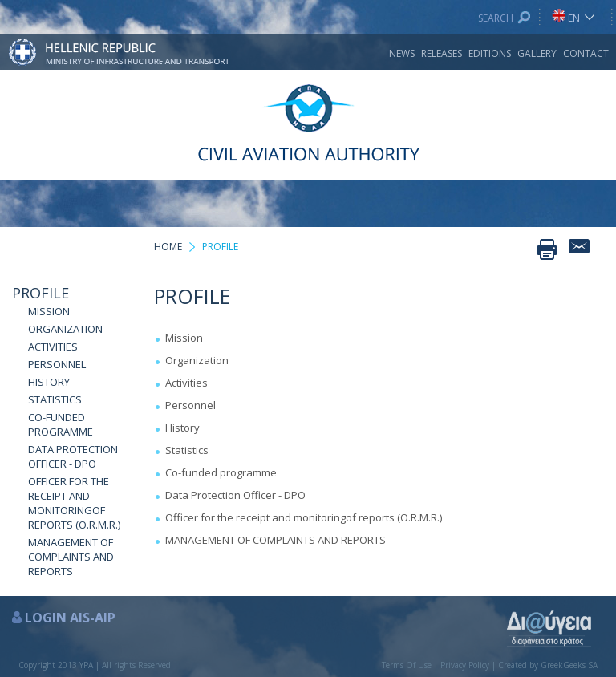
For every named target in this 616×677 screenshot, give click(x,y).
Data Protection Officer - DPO (235, 495)
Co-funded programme (221, 472)
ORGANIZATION (65, 329)
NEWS (402, 53)
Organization (197, 360)
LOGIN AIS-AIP (70, 618)
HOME (168, 247)
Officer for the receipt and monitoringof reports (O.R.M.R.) (304, 517)
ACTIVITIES (53, 347)
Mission (184, 338)
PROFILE (41, 293)
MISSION (49, 311)
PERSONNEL (57, 364)
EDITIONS (490, 53)
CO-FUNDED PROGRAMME (61, 424)
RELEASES (442, 53)
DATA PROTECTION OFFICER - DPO (73, 456)
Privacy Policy (465, 665)
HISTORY (49, 382)
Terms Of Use (407, 665)
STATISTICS (55, 399)
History (182, 428)
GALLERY (537, 53)
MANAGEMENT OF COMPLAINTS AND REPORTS (71, 557)
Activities (186, 383)
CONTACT (586, 53)
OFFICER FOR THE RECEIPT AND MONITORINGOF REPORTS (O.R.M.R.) (74, 503)
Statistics (187, 450)
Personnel (190, 405)
